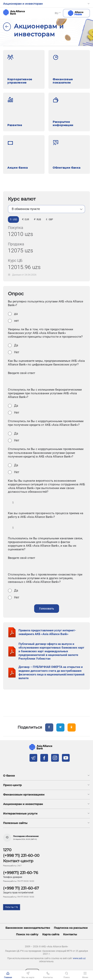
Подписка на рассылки (71, 928)
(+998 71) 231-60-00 (21, 855)
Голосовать (47, 609)
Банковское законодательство (28, 928)
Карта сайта (51, 934)
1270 (7, 850)
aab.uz (14, 12)
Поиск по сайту (27, 934)
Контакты (70, 934)
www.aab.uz (79, 958)
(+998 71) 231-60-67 (21, 888)
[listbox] (46, 209)
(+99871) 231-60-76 (21, 873)
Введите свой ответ (22, 373)
